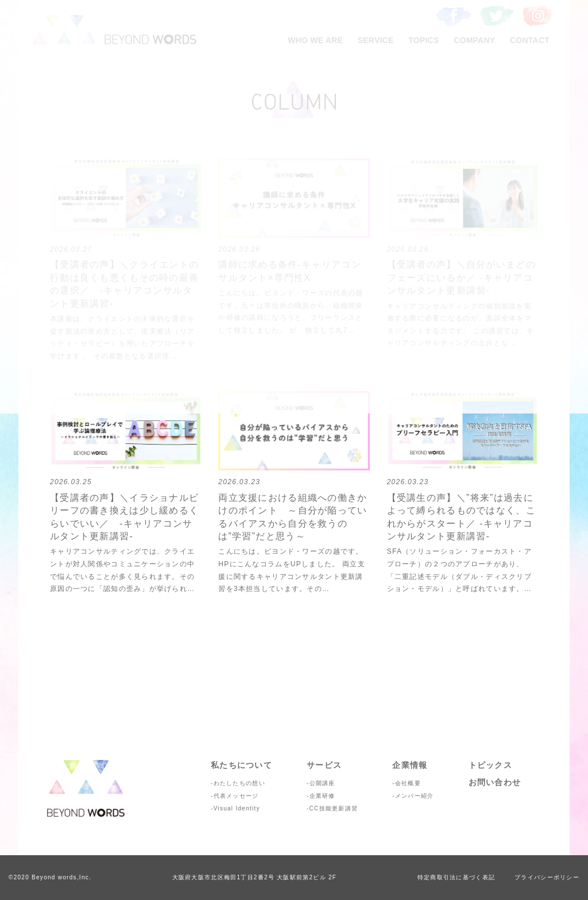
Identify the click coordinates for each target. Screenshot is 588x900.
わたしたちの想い (239, 783)
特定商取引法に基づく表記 (456, 877)
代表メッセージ (236, 796)
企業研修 (322, 796)
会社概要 (408, 783)
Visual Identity (237, 808)
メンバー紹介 (415, 796)
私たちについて (241, 765)
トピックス (490, 765)
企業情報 (410, 765)
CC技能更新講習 (334, 808)
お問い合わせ (495, 782)
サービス (324, 765)
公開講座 (322, 783)
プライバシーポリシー (547, 877)
